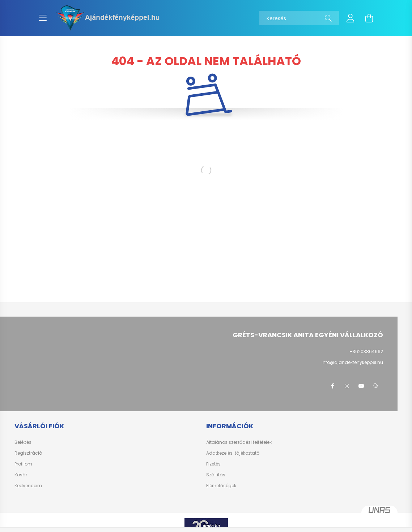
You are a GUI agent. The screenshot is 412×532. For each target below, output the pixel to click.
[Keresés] (299, 18)
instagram (347, 386)
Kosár (21, 475)
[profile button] (351, 18)
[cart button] (369, 18)
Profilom (23, 464)
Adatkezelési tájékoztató (233, 453)
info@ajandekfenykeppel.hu (352, 362)
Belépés (23, 442)
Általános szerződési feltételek (239, 442)
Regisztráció (28, 453)
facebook (332, 386)
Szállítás (216, 475)
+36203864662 (366, 351)
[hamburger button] (43, 18)
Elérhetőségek (221, 486)
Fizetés (213, 464)
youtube (361, 386)
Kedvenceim (28, 486)
